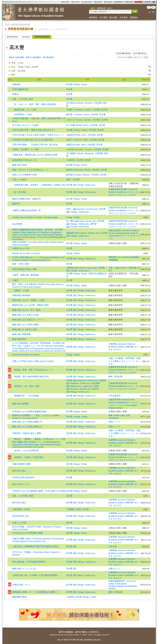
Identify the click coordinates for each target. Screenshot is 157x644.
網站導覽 (65, 2)
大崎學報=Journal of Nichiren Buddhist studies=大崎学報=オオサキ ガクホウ (123, 347)
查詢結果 (26, 37)
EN (153, 7)
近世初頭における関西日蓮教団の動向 (30, 411)
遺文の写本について (21, 484)
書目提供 (108, 2)
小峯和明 (70, 160)
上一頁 (151, 12)
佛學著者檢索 (12, 37)
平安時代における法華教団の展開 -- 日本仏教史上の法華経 (39, 491)
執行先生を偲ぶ (19, 503)
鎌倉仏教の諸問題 (20, 404)
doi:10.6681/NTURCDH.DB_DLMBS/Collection (79, 640)
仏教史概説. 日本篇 (21, 509)
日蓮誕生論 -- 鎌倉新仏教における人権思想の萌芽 (35, 155)
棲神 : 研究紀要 (115, 377)
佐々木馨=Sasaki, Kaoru (77, 125)
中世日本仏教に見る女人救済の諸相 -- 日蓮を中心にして (38, 135)
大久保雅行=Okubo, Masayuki (80, 153)
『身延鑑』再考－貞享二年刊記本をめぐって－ (34, 370)
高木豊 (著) (71, 546)
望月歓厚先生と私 (20, 516)
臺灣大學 (63, 632)
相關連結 (134, 17)
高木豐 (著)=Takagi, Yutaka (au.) (81, 592)
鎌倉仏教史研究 (19, 339)
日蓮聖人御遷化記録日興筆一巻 (26, 210)
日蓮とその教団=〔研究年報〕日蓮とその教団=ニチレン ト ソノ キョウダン (124, 361)
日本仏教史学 (115, 396)
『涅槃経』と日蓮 (20, 290)
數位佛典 (113, 17)
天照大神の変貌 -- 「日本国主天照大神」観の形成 (35, 145)
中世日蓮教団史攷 (20, 89)
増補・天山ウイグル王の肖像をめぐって (31, 170)
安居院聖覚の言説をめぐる (24, 160)
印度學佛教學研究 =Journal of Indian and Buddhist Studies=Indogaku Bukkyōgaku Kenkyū (123, 585)
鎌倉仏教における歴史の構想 (25, 325)
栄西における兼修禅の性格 (24, 175)
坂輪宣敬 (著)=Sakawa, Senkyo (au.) (83, 233)
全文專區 (103, 17)
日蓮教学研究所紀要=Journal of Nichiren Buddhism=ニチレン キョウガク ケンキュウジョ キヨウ (124, 192)
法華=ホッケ (114, 569)
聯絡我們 (98, 2)
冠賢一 (69, 180)
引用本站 (128, 2)
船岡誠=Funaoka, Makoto (78, 175)
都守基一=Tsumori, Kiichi (78, 114)
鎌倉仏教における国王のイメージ (27, 320)
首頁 (7, 25)
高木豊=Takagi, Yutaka (77, 84)
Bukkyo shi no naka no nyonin (26, 253)
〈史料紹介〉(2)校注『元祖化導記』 (29, 457)
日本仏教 (113, 546)
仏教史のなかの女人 (21, 248)
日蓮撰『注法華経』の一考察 (25, 149)
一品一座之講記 (19, 192)
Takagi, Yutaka (73, 217)
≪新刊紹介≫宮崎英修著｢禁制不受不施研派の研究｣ (36, 546)
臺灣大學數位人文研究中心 (87, 632)
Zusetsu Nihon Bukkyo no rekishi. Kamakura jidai (35, 217)
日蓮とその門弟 (19, 523)
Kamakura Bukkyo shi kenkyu (26, 355)
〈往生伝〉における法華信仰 (25, 451)
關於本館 (75, 2)
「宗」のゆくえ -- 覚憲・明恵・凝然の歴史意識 (34, 104)
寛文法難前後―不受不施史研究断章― (30, 562)
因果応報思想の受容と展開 (24, 269)
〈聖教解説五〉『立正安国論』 (26, 396)
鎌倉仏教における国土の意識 (25, 315)
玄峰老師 (16, 84)
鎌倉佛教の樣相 (19, 597)
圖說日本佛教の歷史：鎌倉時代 (26, 199)
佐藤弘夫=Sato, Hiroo (76, 145)
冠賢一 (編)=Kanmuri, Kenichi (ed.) (82, 209)
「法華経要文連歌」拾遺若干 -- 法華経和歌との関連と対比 (39, 185)
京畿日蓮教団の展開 (21, 464)
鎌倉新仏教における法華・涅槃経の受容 (31, 305)
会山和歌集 (17, 224)
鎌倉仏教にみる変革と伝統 (24, 329)
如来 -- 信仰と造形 (21, 264)
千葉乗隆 (70, 509)
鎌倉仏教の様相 (19, 165)
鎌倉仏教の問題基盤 (21, 334)
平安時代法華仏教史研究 (23, 477)
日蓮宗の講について (21, 585)
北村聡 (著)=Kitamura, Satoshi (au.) (83, 380)
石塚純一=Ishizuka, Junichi (79, 110)
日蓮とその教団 (19, 180)
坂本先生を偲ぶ (19, 471)
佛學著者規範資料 (42, 37)
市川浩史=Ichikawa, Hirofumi (79, 103)
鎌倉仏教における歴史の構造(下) (27, 422)
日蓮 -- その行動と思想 (23, 99)
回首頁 (148, 2)
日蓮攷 (15, 94)
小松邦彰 (98, 103)
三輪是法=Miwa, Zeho (76, 135)
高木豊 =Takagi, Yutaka (77, 417)
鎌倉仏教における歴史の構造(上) (27, 427)
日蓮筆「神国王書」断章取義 (25, 275)
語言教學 (124, 17)
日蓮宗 (15, 280)
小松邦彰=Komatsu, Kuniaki (79, 149)
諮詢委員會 (87, 2)
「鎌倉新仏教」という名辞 (24, 110)
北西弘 (78, 509)
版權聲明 (118, 2)
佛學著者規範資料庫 (21, 25)
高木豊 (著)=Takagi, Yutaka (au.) (81, 185)
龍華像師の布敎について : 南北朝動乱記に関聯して (35, 592)
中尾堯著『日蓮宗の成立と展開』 (27, 433)
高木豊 (69, 89)
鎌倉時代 (16, 204)
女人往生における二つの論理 (25, 125)
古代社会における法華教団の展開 (27, 533)
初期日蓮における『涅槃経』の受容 (28, 300)
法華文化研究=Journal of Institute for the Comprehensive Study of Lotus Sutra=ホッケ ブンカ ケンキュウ (124, 234)
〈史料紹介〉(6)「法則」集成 (26, 386)
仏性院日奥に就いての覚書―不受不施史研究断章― (36, 575)
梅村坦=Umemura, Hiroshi (78, 170)
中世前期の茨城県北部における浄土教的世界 (33, 140)
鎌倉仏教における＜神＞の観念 (26, 310)
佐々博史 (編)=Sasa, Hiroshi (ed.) (82, 221)
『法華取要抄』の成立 (22, 114)
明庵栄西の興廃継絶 (21, 295)
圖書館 (70, 632)
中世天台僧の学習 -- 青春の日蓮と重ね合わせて (34, 130)
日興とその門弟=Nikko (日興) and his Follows (33, 361)
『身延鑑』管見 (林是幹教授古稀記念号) (31, 377)
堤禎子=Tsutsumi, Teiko (77, 140)
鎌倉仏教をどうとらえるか (24, 569)
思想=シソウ (114, 422)
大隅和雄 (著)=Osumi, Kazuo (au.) (82, 268)
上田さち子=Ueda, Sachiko (79, 120)
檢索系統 (93, 17)
